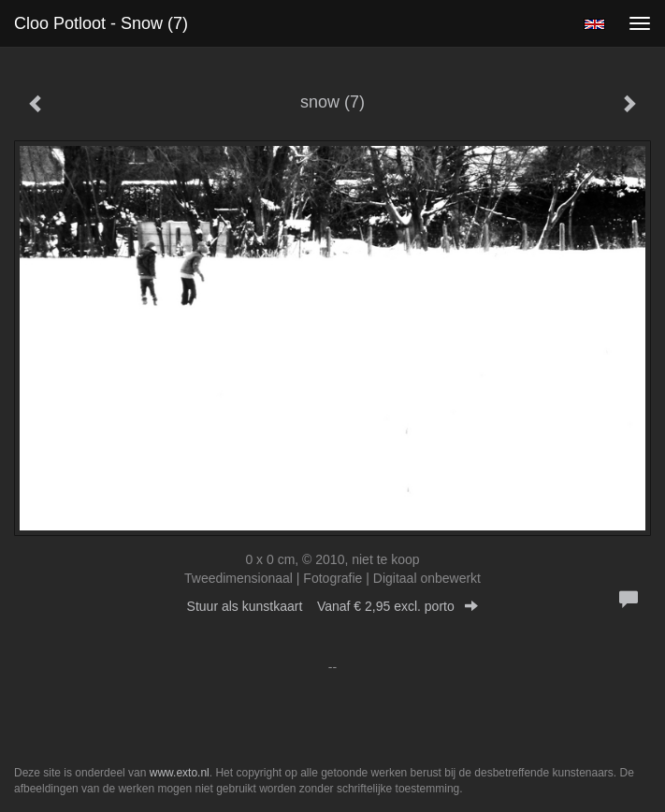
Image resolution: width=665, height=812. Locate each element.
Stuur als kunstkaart (333, 606)
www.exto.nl (180, 773)
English (594, 24)
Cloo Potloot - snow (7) (101, 23)
